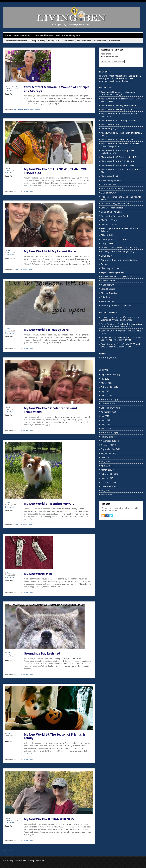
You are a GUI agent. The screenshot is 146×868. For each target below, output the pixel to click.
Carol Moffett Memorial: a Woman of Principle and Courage (57, 89)
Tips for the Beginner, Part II (115, 216)
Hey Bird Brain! (108, 281)
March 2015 (107, 470)
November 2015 (109, 441)
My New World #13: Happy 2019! (46, 330)
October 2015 (108, 445)
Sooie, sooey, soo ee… (112, 180)
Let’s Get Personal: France (113, 208)
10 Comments (10, 823)
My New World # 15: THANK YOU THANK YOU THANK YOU (55, 171)
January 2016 (107, 437)
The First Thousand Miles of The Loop (119, 247)
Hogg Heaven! (108, 243)
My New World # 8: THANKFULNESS (49, 819)
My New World (84, 41)
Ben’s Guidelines (22, 35)
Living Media (54, 41)
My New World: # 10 (38, 574)
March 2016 (107, 428)
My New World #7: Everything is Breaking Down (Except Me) (121, 145)
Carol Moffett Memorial (16, 41)
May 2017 (106, 424)
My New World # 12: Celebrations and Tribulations (50, 410)
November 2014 (109, 486)
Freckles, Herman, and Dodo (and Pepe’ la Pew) (121, 198)
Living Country (38, 41)
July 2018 (105, 391)
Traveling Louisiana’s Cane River (116, 305)
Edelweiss (106, 264)
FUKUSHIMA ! (107, 235)
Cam (9, 168)
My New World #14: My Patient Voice (50, 251)
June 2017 (106, 420)
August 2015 (107, 453)
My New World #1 (109, 176)
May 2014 (106, 490)
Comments (115, 41)
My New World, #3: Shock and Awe (117, 165)
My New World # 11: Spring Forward (49, 504)
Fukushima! (106, 297)
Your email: (106, 54)
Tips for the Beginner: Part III (115, 203)
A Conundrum (107, 285)
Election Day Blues (110, 293)
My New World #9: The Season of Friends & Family (54, 737)
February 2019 (108, 387)
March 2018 (107, 395)
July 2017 (105, 416)
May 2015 (106, 461)
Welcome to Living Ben (68, 35)
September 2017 (109, 408)
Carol (103, 331)
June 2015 (106, 457)
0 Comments (9, 507)
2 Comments (9, 90)
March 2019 (107, 383)
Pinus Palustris (108, 301)
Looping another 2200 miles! (114, 239)
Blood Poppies (108, 289)
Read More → (10, 94)
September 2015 (109, 449)
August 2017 (107, 412)
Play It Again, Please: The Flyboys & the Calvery (120, 230)
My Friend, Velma (109, 220)
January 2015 (107, 478)
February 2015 (108, 474)
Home (8, 35)
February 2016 (108, 433)
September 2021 (109, 375)
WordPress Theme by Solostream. (31, 861)
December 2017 (109, 404)
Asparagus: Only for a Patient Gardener (120, 260)
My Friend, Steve (109, 224)
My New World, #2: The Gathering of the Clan (120, 171)
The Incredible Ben (43, 35)
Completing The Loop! (112, 212)
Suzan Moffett (12, 86)
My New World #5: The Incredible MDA (119, 157)
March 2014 (107, 495)
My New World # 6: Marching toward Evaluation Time (118, 152)
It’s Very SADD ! (108, 184)
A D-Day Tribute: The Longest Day (117, 252)
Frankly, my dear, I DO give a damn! (118, 276)
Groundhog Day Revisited (42, 654)
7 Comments (9, 333)
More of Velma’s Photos (112, 188)
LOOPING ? (106, 256)
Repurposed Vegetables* (113, 272)
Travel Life (69, 41)
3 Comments (9, 173)
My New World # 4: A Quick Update (118, 161)
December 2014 (109, 482)
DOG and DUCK (108, 193)
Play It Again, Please (110, 268)
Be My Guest (100, 41)
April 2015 (106, 466)
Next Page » (8, 851)
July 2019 (105, 379)
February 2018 (108, 399)
